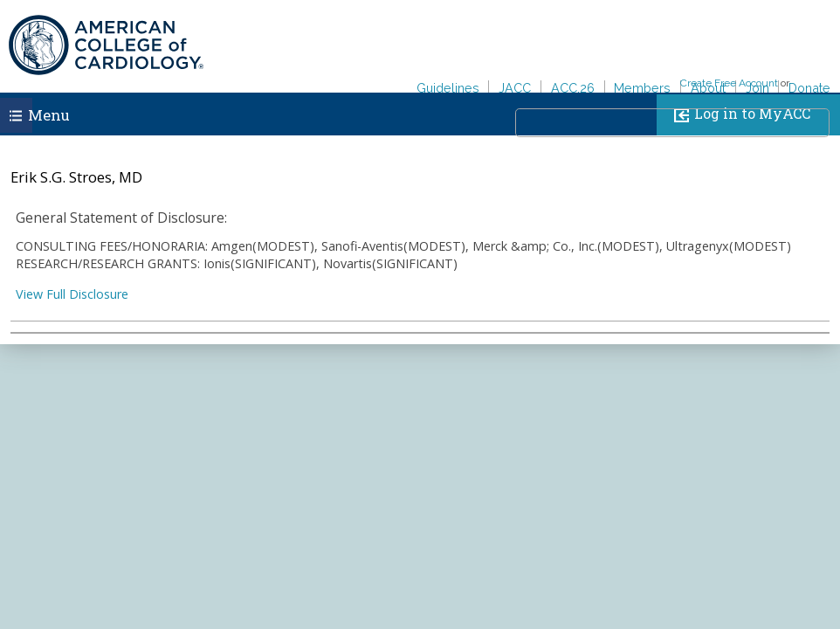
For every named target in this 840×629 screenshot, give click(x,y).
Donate (809, 88)
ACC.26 (573, 88)
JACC (515, 88)
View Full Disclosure (72, 294)
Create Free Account (729, 83)
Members (642, 88)
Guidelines (448, 88)
